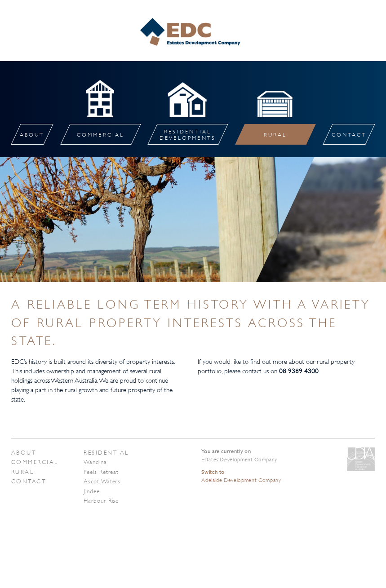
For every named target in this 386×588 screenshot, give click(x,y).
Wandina (95, 462)
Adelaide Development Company (241, 476)
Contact (29, 481)
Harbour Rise (101, 501)
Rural (22, 472)
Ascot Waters (102, 481)
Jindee (91, 491)
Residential (106, 453)
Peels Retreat (101, 472)
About (24, 453)
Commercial (35, 462)
